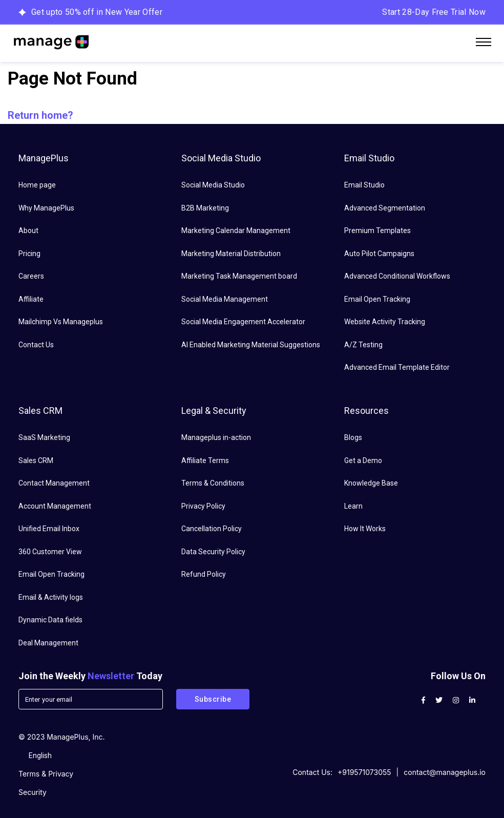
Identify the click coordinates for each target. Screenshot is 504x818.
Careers (31, 276)
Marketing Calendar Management (236, 230)
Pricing (29, 254)
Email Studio (364, 185)
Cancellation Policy (212, 529)
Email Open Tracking (377, 299)
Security (33, 792)
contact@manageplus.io (445, 772)
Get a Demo (363, 460)
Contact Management (54, 483)
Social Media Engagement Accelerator (243, 322)
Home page (37, 185)
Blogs (353, 437)
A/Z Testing (363, 345)
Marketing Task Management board (239, 276)
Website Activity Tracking (385, 322)
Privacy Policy (203, 506)
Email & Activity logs (51, 597)
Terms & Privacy (46, 774)
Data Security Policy (213, 552)
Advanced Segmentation (385, 208)
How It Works (365, 529)
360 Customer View (50, 552)
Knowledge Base (371, 483)
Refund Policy (204, 574)
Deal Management (48, 643)
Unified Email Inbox (49, 529)
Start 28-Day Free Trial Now (434, 12)
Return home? (40, 115)
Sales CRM (36, 460)
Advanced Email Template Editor (397, 367)
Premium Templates (377, 230)
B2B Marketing (205, 208)
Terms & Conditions (213, 483)
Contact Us (36, 345)
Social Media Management (225, 299)
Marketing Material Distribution (231, 254)
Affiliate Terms (205, 460)
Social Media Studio (213, 185)
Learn (353, 506)
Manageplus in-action (216, 437)
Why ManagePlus (46, 208)
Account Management (55, 506)
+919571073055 (364, 772)
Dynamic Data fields (50, 620)
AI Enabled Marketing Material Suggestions (251, 345)
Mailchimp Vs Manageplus (61, 322)
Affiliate (31, 299)
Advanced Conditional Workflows (397, 276)
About (28, 230)
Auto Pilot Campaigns (379, 254)
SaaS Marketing (44, 437)
